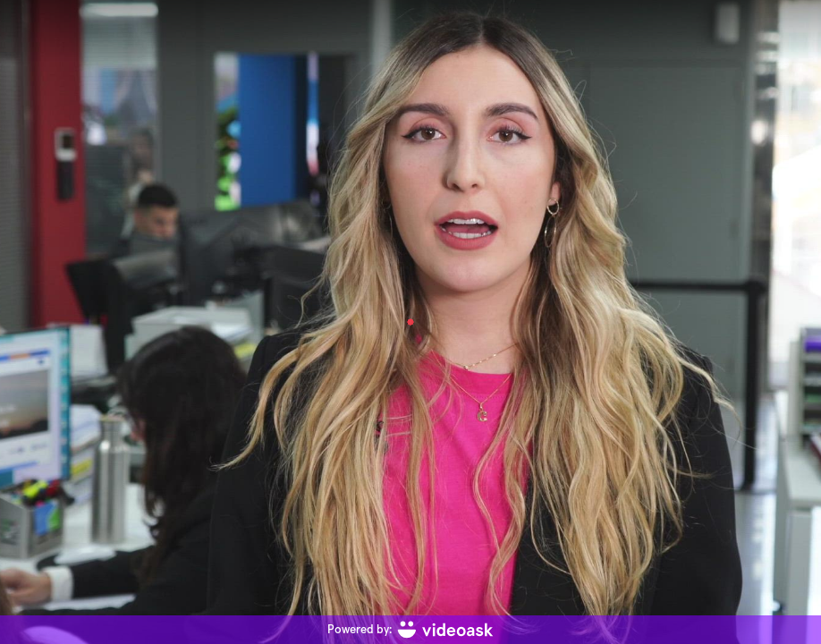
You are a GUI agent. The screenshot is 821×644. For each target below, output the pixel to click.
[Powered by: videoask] (410, 630)
